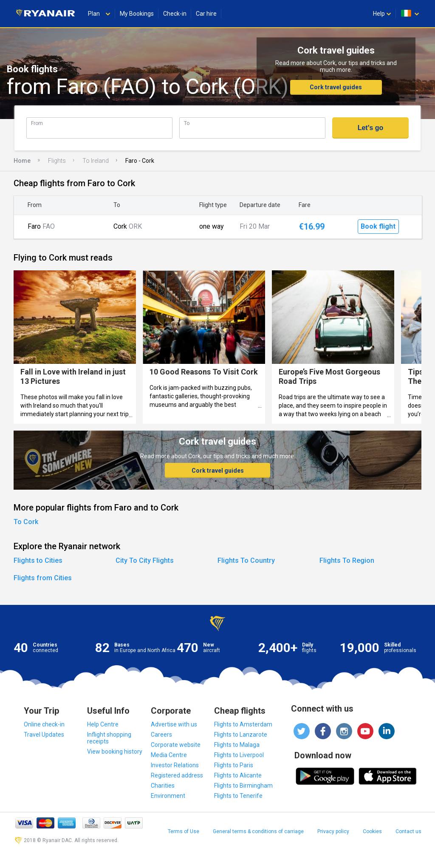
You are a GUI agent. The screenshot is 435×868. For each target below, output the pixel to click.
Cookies (372, 831)
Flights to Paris (234, 765)
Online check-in (44, 724)
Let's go (371, 128)
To (187, 123)
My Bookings (137, 14)
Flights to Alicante (238, 775)
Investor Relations (175, 765)
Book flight (378, 226)
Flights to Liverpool (239, 755)
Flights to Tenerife (238, 796)
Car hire (206, 14)
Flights (57, 161)
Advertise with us (174, 724)
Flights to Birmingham (243, 786)
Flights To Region (347, 560)
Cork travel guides (336, 87)
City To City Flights (145, 560)
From (37, 123)
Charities (163, 786)
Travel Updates (44, 735)
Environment (168, 796)
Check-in (175, 14)
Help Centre (103, 724)
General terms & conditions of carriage (258, 831)
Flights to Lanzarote (241, 735)
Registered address (177, 775)
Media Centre (169, 755)
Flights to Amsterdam (243, 724)
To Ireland (96, 161)
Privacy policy (333, 831)
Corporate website (176, 745)
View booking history (115, 752)
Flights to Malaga (237, 745)
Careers (161, 735)
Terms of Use (184, 831)
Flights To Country (246, 560)
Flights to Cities (38, 560)
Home (22, 161)
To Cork (26, 522)
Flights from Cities (43, 578)
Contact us (408, 831)
